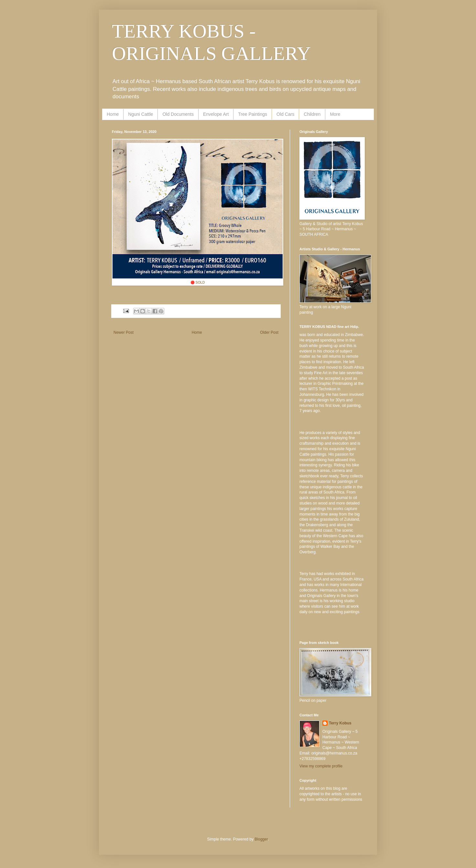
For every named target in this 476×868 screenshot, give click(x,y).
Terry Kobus (340, 723)
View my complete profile (321, 766)
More (335, 114)
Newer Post (124, 332)
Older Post (269, 332)
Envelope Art (216, 114)
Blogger (261, 839)
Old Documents (178, 114)
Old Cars (285, 114)
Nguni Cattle (141, 114)
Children (312, 114)
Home (113, 114)
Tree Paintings (253, 114)
